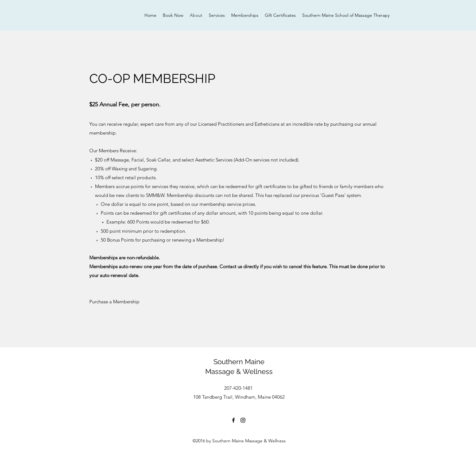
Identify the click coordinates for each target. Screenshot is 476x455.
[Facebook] (233, 420)
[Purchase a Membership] (115, 302)
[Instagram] (243, 420)
